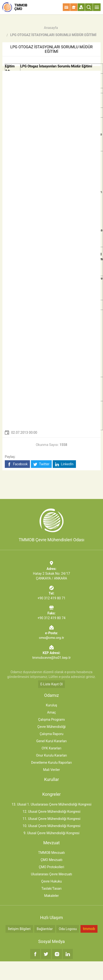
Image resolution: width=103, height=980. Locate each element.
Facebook (17, 464)
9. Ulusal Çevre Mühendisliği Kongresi (51, 833)
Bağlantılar (45, 929)
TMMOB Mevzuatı (51, 853)
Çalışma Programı (51, 720)
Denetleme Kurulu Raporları (51, 763)
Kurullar (51, 779)
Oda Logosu (68, 929)
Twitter (41, 464)
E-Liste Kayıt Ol (52, 684)
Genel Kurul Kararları (51, 741)
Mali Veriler (51, 770)
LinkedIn (64, 464)
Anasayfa (51, 28)
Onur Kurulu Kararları (51, 755)
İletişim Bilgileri (19, 929)
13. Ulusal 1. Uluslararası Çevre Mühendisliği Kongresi (51, 804)
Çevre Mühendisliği (51, 727)
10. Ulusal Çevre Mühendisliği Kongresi (51, 826)
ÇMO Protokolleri (51, 867)
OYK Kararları (51, 748)
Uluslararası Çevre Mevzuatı (51, 874)
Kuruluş (51, 705)
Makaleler (52, 896)
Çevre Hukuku (51, 881)
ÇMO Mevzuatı (51, 860)
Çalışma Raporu (52, 734)
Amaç (51, 712)
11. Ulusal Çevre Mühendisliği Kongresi (51, 819)
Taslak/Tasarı (52, 888)
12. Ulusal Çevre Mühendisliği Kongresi (51, 812)
